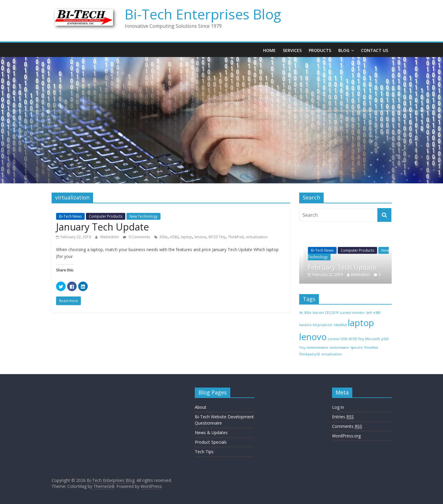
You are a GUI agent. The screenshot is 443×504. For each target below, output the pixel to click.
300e (163, 237)
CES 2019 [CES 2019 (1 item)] (332, 313)
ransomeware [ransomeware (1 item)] (317, 348)
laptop (186, 237)
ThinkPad (236, 237)
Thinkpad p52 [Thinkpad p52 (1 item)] (310, 354)
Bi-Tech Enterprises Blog (203, 14)
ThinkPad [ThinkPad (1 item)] (371, 348)
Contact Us (375, 50)
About (201, 407)
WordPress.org (346, 436)
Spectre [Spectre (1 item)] (356, 348)
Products (320, 50)
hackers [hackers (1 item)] (305, 325)
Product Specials (211, 442)
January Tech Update (102, 227)
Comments (347, 426)
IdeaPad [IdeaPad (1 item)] (340, 325)
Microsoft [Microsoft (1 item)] (373, 339)
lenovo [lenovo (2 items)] (313, 337)
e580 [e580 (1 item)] (377, 313)
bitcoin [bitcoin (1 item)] (318, 313)
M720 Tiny (217, 237)
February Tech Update (354, 267)
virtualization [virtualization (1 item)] (332, 354)
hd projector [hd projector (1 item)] (323, 325)
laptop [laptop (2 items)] (361, 323)
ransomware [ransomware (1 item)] (339, 348)
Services (292, 50)
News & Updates (211, 432)
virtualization (257, 237)
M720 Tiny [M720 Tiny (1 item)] (356, 339)
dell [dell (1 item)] (369, 313)
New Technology (143, 216)
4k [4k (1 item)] (301, 313)
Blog (344, 50)
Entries (343, 417)
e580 (174, 237)
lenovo (200, 237)
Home (269, 50)
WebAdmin (110, 237)
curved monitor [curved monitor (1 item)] (352, 313)
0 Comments (136, 237)
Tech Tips (204, 452)
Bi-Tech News (70, 216)
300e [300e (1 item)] (308, 313)
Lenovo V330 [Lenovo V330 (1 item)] (338, 339)
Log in (338, 407)
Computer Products (106, 216)
